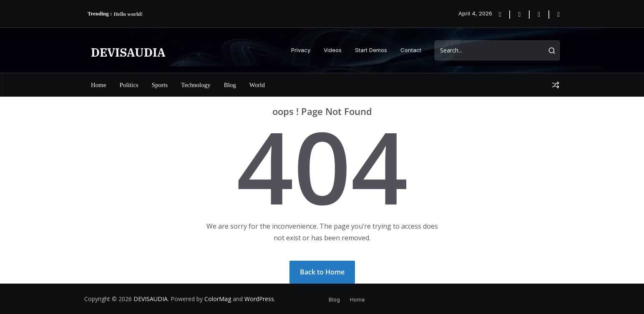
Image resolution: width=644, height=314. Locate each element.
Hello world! (128, 14)
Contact (411, 50)
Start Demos (371, 50)
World (257, 85)
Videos (333, 50)
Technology (196, 85)
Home (99, 85)
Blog (230, 85)
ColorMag (218, 299)
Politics (129, 85)
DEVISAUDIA (128, 52)
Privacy (301, 50)
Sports (160, 85)
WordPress (259, 299)
